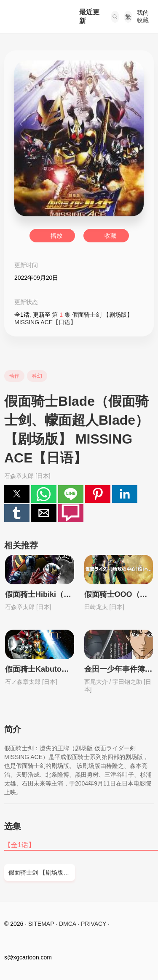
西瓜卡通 (33, 17)
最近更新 (89, 16)
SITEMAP (41, 924)
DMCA (67, 924)
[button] (115, 17)
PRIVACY (94, 924)
